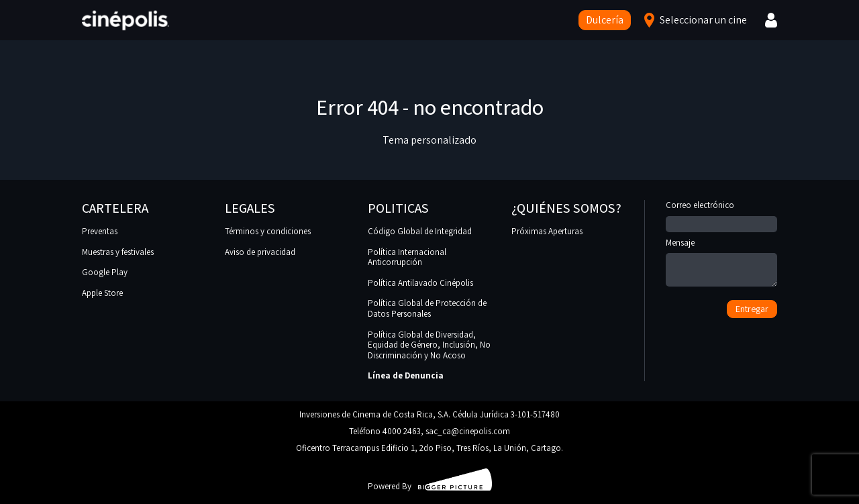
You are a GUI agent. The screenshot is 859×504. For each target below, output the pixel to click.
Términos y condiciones (268, 231)
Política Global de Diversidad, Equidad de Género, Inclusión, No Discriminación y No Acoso (429, 345)
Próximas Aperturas (547, 231)
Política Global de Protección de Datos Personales (427, 308)
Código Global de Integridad (420, 231)
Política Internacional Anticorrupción (407, 257)
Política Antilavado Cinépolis (420, 283)
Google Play (105, 272)
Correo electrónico (721, 215)
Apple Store (102, 293)
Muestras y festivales (118, 252)
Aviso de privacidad (260, 252)
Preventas (100, 231)
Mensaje (721, 263)
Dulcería (605, 20)
